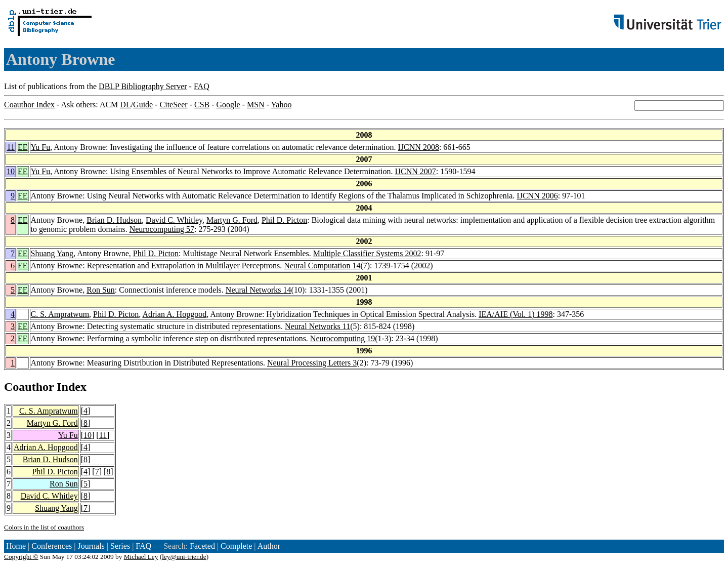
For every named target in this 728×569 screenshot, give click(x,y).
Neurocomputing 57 (162, 229)
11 (11, 147)
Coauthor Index (29, 105)
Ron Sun (101, 290)
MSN (256, 105)
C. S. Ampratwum (60, 314)
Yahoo (281, 105)
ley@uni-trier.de (184, 557)
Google (228, 105)
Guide (143, 105)
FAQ (202, 86)
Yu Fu (41, 147)
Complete (236, 546)
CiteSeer (174, 105)
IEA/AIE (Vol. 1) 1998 (516, 314)
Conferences (52, 546)
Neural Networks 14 (259, 290)
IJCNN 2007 (415, 171)
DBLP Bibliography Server (143, 86)
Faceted (202, 546)
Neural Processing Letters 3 (312, 363)
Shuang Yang (52, 253)
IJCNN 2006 (537, 196)
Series (120, 546)
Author (269, 546)
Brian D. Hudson (114, 220)
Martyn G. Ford (232, 220)
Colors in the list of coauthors (44, 527)
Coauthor (29, 387)
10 (11, 171)
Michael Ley (141, 557)
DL (125, 105)
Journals (91, 546)
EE (23, 147)
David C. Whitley (174, 220)
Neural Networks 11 (317, 326)
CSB (202, 105)
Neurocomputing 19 (342, 338)
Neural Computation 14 (322, 266)
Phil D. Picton (284, 220)
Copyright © (21, 557)
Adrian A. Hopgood (174, 314)
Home (16, 546)
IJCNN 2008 (419, 147)
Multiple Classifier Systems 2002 (367, 253)
